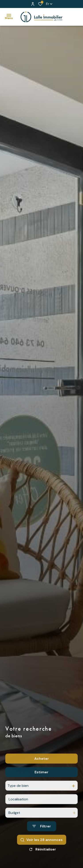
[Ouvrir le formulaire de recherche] (42, 838)
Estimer (41, 784)
